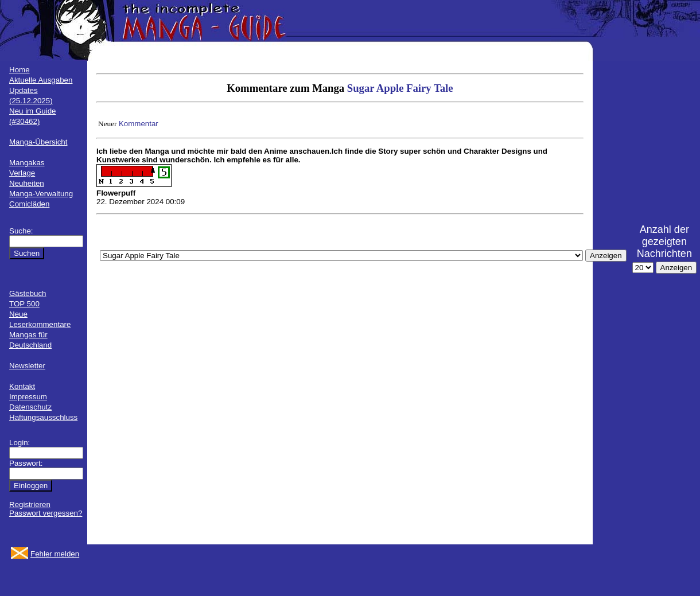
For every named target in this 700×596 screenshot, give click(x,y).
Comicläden (29, 204)
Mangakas (27, 163)
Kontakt (22, 386)
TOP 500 (24, 304)
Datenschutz (30, 407)
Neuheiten (27, 183)
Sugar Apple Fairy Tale (400, 88)
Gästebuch (28, 293)
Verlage (22, 173)
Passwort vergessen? (46, 513)
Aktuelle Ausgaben (41, 80)
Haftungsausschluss (43, 417)
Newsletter (27, 366)
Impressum (28, 397)
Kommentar (139, 124)
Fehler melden (55, 554)
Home (20, 70)
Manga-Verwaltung (41, 194)
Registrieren (30, 505)
